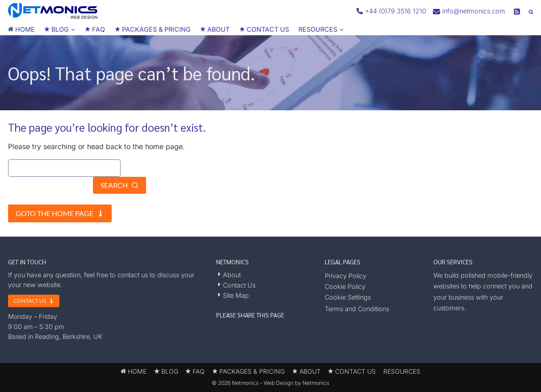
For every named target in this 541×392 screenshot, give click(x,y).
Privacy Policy (346, 276)
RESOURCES (402, 372)
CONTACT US (264, 29)
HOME (21, 29)
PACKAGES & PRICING (153, 29)
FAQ (95, 29)
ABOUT (215, 29)
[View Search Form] (531, 12)
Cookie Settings (348, 297)
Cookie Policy (345, 286)
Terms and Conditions (357, 309)
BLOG (166, 372)
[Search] (64, 168)
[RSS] (517, 12)
